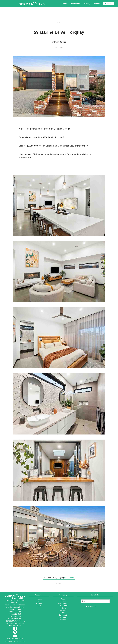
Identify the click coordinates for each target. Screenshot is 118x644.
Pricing (87, 4)
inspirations (69, 578)
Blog (39, 601)
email (11, 626)
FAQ (39, 606)
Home (65, 4)
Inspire (39, 599)
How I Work (76, 4)
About (63, 599)
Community (63, 615)
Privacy (63, 617)
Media (63, 613)
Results (39, 603)
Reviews (97, 4)
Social (63, 601)
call (17, 626)
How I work (63, 606)
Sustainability (63, 603)
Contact (108, 4)
